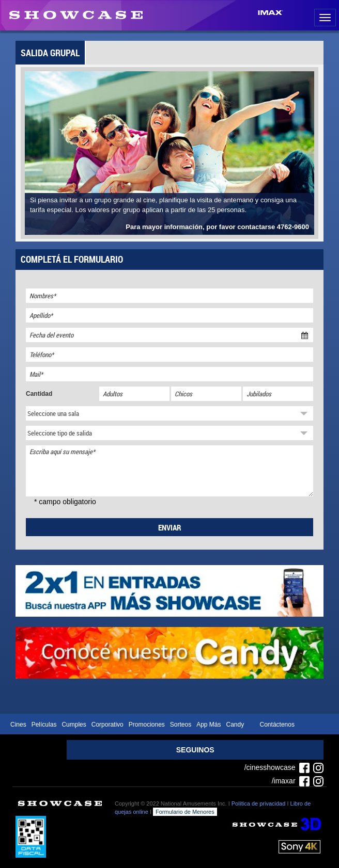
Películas (44, 725)
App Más (209, 725)
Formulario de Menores (185, 812)
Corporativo (107, 725)
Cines (18, 725)
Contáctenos (277, 725)
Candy (235, 725)
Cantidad (39, 394)
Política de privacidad (259, 803)
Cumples (74, 725)
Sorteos (181, 725)
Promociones (147, 725)
